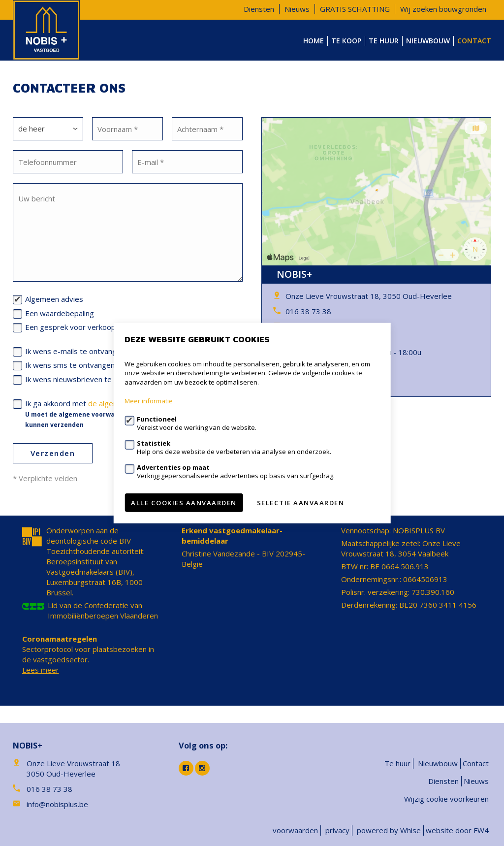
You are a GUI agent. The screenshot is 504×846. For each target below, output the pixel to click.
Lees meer (41, 670)
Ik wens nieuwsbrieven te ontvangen (87, 379)
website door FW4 (457, 830)
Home (314, 41)
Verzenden (53, 453)
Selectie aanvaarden (301, 503)
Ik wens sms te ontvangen (70, 365)
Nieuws (297, 9)
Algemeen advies (54, 299)
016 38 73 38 (308, 311)
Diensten (259, 9)
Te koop (346, 41)
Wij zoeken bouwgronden (443, 9)
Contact (474, 41)
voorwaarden (295, 830)
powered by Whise (389, 830)
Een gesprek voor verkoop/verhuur (85, 327)
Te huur (384, 41)
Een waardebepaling (60, 313)
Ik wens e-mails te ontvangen (75, 351)
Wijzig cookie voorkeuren (446, 799)
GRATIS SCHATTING (355, 9)
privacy (337, 830)
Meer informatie (149, 401)
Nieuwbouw (428, 41)
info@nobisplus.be (57, 804)
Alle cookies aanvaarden (184, 503)
